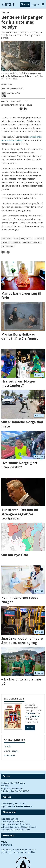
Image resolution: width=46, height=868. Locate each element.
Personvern (7, 845)
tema (16, 239)
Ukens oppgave (11, 751)
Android (36, 716)
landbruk (16, 242)
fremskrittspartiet (32, 242)
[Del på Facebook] (21, 109)
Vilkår (4, 842)
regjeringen (27, 239)
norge (6, 242)
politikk (39, 239)
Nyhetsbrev (9, 755)
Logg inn (36, 4)
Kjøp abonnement (9, 819)
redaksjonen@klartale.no (21, 806)
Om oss (5, 786)
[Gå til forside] (8, 4)
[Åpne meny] (43, 4)
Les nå (30, 728)
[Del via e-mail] (25, 109)
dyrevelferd (8, 246)
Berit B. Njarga (18, 783)
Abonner (25, 4)
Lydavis (7, 746)
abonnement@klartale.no (20, 824)
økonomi (7, 239)
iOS (27, 716)
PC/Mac (31, 713)
